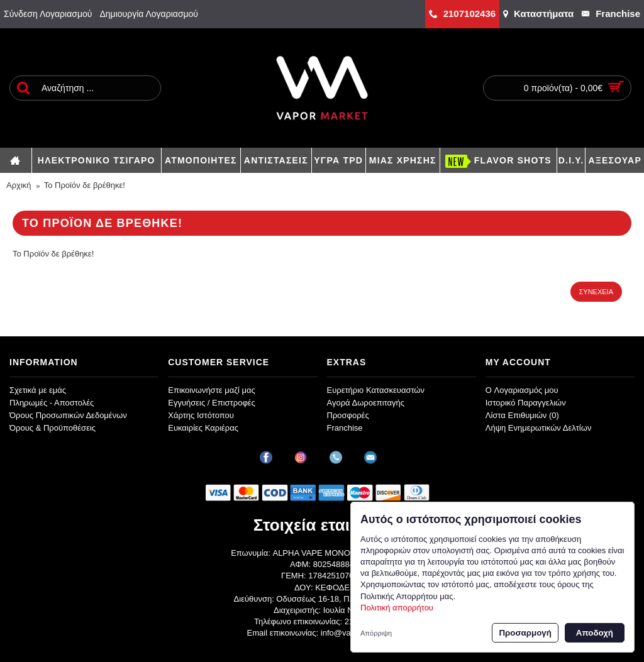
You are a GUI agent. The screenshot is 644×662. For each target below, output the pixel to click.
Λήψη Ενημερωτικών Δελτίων (539, 428)
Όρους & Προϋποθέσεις (53, 428)
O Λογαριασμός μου (522, 390)
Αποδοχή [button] (595, 633)
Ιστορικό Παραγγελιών (526, 403)
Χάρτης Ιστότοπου (201, 415)
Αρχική (19, 185)
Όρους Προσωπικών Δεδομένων (68, 415)
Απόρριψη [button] (376, 633)
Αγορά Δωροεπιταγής (366, 403)
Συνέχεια (596, 292)
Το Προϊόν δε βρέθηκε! (85, 185)
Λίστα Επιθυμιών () (522, 415)
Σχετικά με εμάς (38, 390)
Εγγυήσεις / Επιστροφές (212, 403)
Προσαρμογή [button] (525, 633)
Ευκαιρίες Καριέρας (203, 428)
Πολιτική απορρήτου (397, 608)
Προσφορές (348, 415)
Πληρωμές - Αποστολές (52, 403)
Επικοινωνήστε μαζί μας (211, 390)
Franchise (345, 428)
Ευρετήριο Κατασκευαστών (376, 390)
